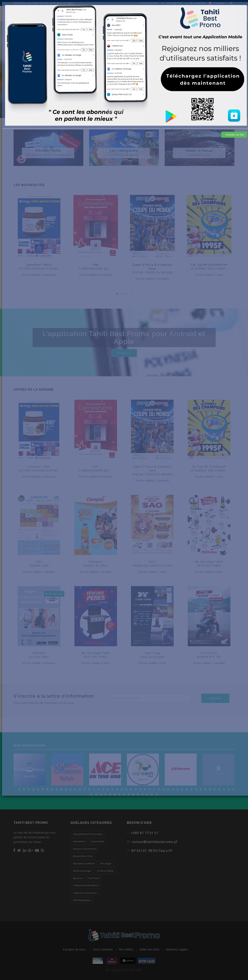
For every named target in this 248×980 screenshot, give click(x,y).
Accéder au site (235, 135)
